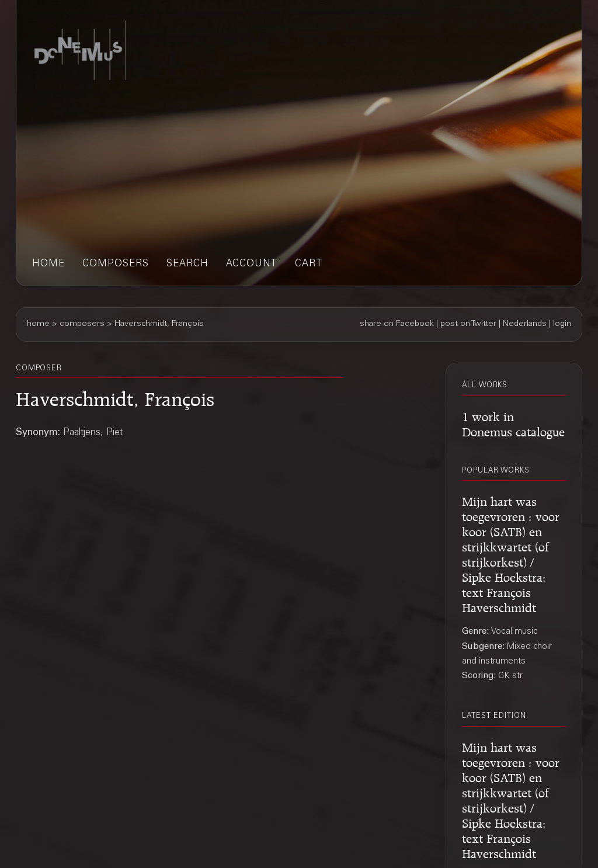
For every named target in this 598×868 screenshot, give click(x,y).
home (48, 264)
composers (116, 264)
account (252, 264)
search (187, 264)
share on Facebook (397, 324)
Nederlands (525, 324)
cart (309, 264)
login (562, 324)
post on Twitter (468, 324)
